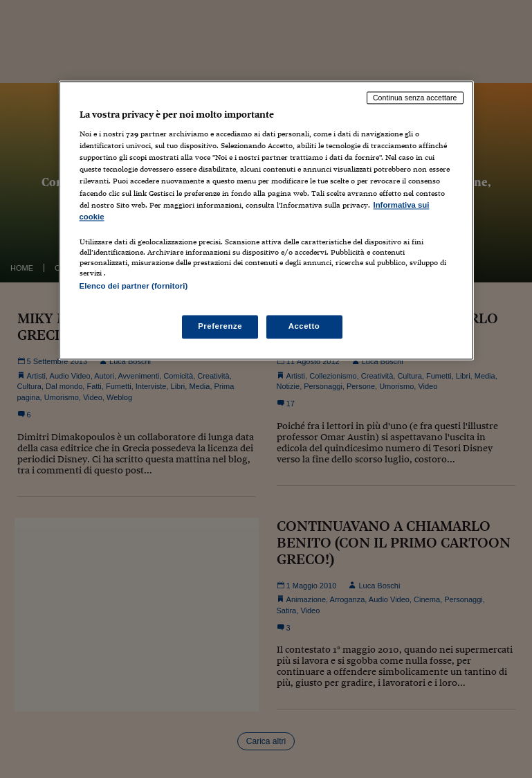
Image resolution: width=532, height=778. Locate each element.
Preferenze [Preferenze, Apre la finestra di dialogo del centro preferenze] (220, 326)
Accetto (304, 326)
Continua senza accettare (415, 98)
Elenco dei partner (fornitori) (134, 286)
